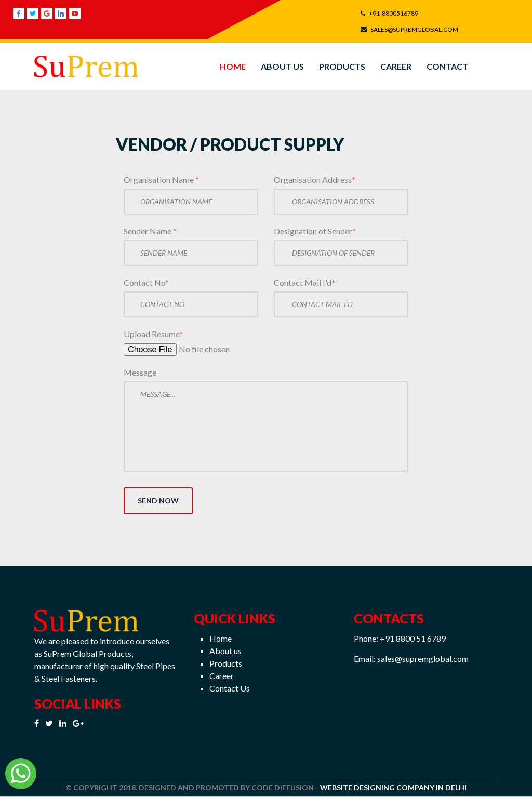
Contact (447, 66)
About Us (282, 66)
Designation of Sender (315, 231)
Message (140, 372)
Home (233, 66)
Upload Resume (153, 334)
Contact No (146, 282)
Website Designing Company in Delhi (393, 787)
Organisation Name (161, 180)
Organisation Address (315, 180)
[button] (21, 775)
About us (225, 651)
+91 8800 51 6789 (413, 638)
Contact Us (230, 688)
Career (396, 66)
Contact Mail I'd (304, 282)
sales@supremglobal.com (423, 659)
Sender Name (150, 231)
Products (342, 66)
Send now (158, 501)
